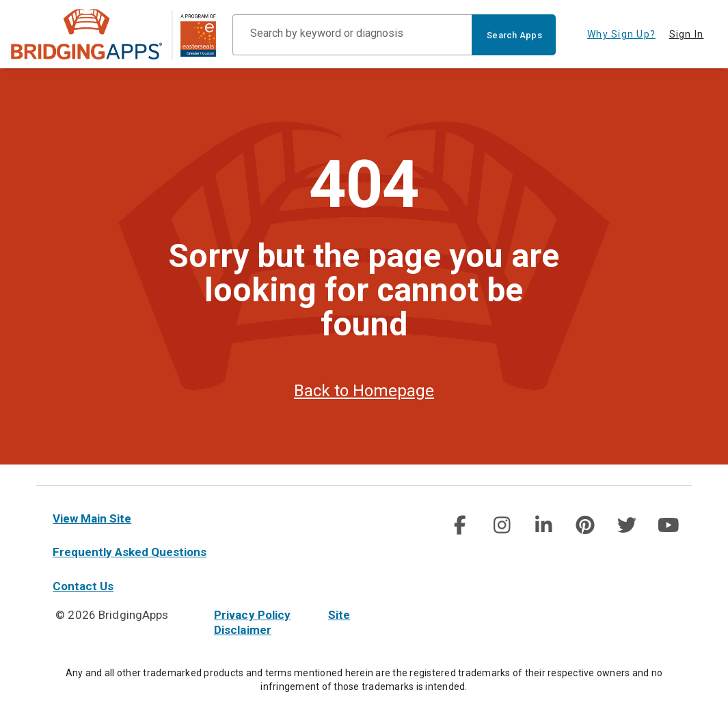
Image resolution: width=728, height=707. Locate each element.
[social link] (460, 525)
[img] (460, 525)
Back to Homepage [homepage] (364, 411)
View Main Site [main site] (92, 518)
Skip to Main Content (0, 0)
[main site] (113, 34)
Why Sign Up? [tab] (621, 34)
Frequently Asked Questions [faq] (130, 552)
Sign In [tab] (687, 34)
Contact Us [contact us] (83, 586)
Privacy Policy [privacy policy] (253, 615)
